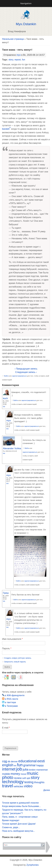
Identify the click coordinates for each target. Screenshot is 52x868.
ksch (5, 398)
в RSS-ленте (10, 699)
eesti (41, 761)
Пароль (7, 648)
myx (19, 55)
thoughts (39, 782)
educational (27, 761)
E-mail (6, 728)
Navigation (26, 3)
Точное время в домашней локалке (20, 803)
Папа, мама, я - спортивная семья (20, 817)
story (11, 60)
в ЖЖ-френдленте (13, 695)
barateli (6, 129)
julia (26, 769)
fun (23, 60)
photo (8, 777)
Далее (47, 790)
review (18, 778)
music (33, 773)
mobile (6, 774)
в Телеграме (10, 706)
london (32, 770)
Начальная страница (13, 39)
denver (14, 762)
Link (4, 407)
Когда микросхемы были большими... (21, 806)
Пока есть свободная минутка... (19, 831)
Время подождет (11, 820)
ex (15, 765)
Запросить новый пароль (15, 662)
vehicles (18, 786)
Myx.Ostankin (26, 24)
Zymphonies (33, 865)
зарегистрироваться (19, 376)
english (8, 765)
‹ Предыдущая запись (26, 369)
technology (13, 782)
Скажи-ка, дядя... (11, 827)
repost (18, 60)
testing (29, 782)
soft (24, 778)
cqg (5, 761)
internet (9, 769)
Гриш (6, 593)
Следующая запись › (26, 372)
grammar (30, 765)
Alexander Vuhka (12, 448)
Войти (6, 376)
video (28, 786)
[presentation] (23, 741)
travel (8, 786)
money (15, 774)
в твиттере (9, 702)
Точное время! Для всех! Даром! (19, 824)
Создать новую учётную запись (18, 658)
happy (40, 765)
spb (28, 778)
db (9, 762)
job (19, 769)
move (23, 774)
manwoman (42, 770)
